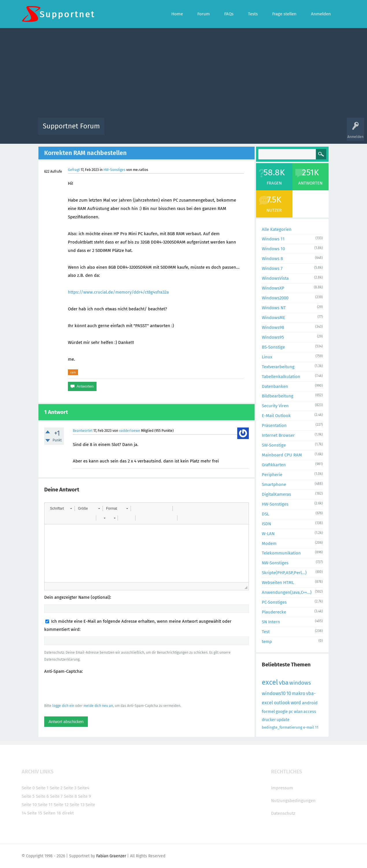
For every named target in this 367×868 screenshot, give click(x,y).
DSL (265, 514)
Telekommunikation (281, 553)
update (283, 720)
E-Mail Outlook (276, 416)
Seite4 (83, 788)
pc (291, 712)
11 (317, 727)
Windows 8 (272, 259)
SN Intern (271, 622)
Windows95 (273, 337)
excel (270, 682)
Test (266, 632)
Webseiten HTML (278, 583)
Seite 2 (56, 788)
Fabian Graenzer (111, 856)
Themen (215, 130)
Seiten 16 (52, 813)
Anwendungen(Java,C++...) (287, 592)
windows (300, 683)
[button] (61, 508)
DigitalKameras (276, 494)
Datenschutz (283, 813)
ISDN (266, 524)
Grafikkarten (274, 465)
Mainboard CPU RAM (282, 455)
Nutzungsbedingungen (293, 801)
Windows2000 (275, 298)
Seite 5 (28, 796)
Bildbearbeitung (278, 396)
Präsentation (274, 425)
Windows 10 (273, 249)
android (310, 703)
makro (299, 693)
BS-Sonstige (273, 347)
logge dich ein (63, 706)
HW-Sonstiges (114, 170)
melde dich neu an (98, 706)
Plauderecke (274, 612)
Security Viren (275, 406)
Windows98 (273, 327)
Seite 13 (77, 805)
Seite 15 (35, 813)
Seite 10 (29, 805)
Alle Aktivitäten (121, 130)
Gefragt (74, 170)
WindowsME (274, 318)
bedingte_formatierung (282, 727)
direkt (68, 813)
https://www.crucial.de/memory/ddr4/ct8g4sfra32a (118, 292)
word (296, 703)
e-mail (309, 727)
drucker (269, 720)
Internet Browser (278, 435)
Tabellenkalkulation (281, 377)
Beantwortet (83, 431)
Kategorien (235, 130)
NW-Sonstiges (275, 563)
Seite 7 (56, 796)
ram (73, 372)
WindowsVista (275, 278)
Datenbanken (275, 386)
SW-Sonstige (274, 445)
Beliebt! (167, 130)
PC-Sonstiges (274, 602)
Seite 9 (85, 796)
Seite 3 (70, 788)
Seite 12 (61, 805)
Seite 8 (70, 796)
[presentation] (88, 688)
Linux (267, 357)
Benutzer (256, 130)
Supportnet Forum (71, 126)
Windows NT (274, 308)
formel (268, 712)
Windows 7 (272, 268)
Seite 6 (42, 796)
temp (267, 642)
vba (284, 683)
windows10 (274, 693)
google (282, 712)
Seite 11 (45, 805)
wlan (298, 712)
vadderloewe (130, 431)
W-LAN (268, 534)
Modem (269, 543)
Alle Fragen (147, 130)
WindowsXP (273, 288)
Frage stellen (278, 130)
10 (289, 693)
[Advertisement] (183, 74)
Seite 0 (28, 788)
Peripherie (272, 475)
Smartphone (274, 484)
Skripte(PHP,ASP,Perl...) (284, 573)
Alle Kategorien (277, 229)
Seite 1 (42, 788)
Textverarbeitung (278, 367)
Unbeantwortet (191, 130)
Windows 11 (273, 239)
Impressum (282, 788)
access (310, 712)
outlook (282, 703)
